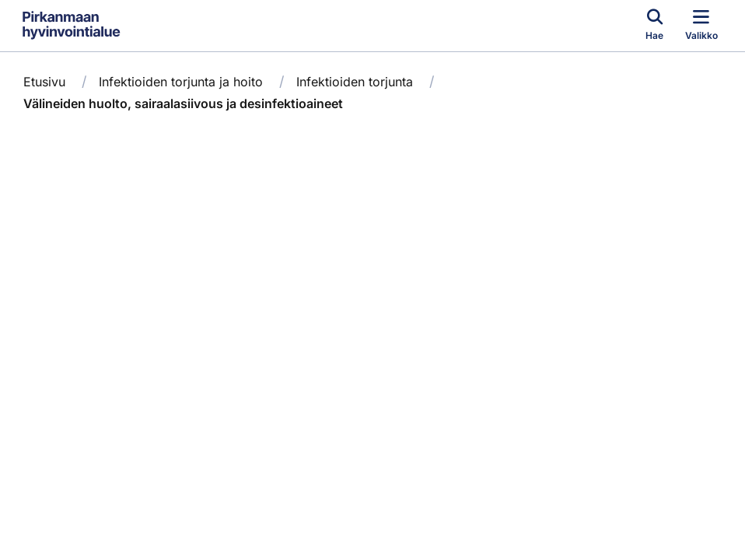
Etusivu (44, 82)
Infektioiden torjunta (355, 82)
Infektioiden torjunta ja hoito (181, 82)
